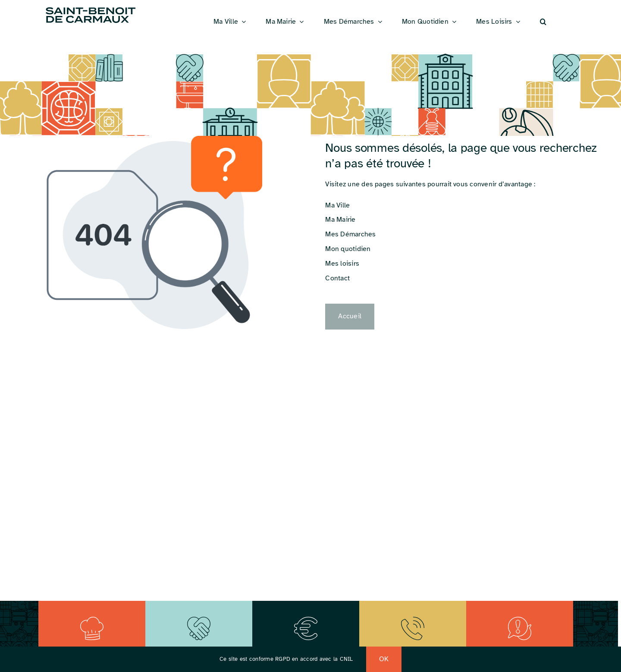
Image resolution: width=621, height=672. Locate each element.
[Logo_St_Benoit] (91, 9)
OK (384, 659)
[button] (543, 22)
